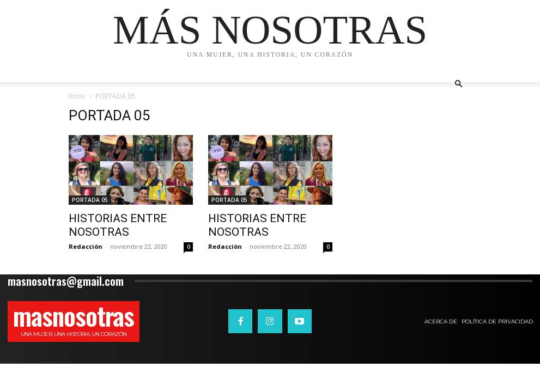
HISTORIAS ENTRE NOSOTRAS (118, 225)
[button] (459, 84)
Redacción (86, 246)
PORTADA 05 (90, 200)
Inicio (77, 96)
